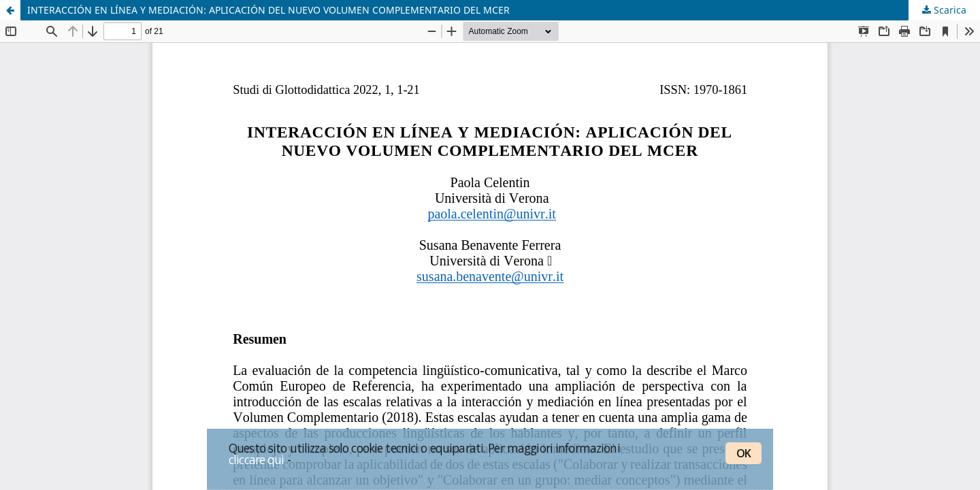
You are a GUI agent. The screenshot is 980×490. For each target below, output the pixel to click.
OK (744, 453)
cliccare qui (257, 459)
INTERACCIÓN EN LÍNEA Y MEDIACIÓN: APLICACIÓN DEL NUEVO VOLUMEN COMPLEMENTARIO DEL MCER (268, 10)
